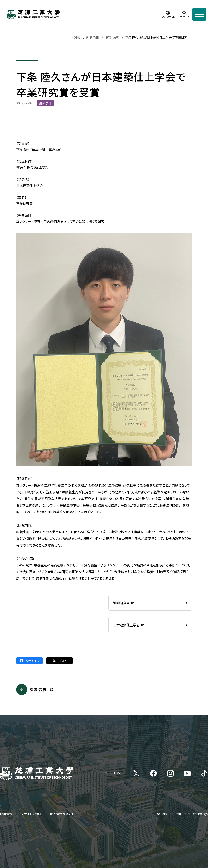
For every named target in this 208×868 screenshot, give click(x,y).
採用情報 (6, 814)
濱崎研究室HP (124, 603)
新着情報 (93, 37)
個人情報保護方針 (62, 814)
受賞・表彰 (112, 37)
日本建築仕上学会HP (129, 625)
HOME (76, 37)
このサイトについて (31, 814)
